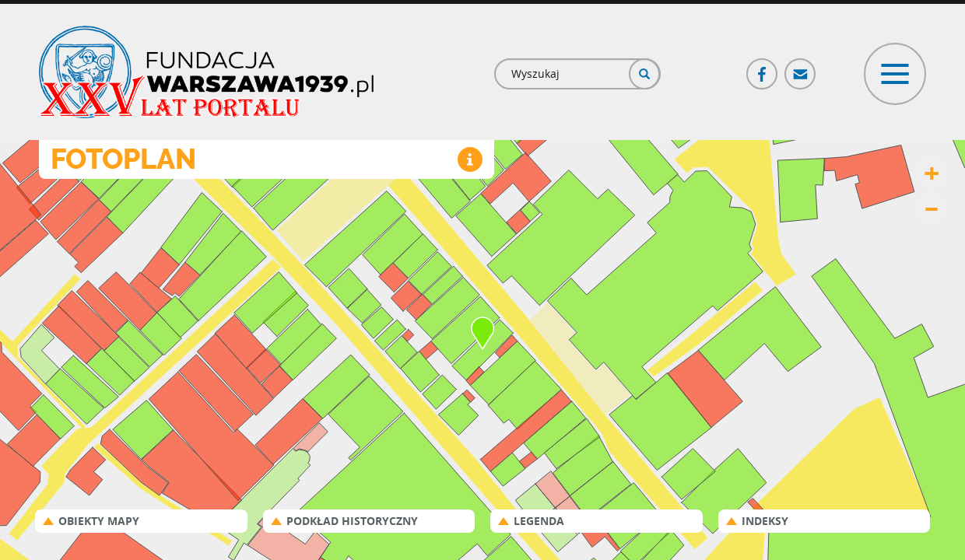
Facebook (763, 67)
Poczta (801, 67)
